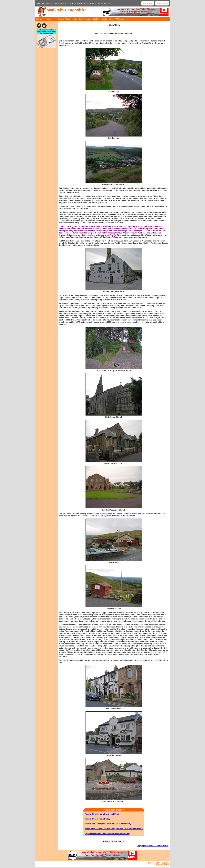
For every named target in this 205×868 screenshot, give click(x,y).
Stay (75, 19)
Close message (148, 3)
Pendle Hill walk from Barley (97, 819)
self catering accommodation (119, 33)
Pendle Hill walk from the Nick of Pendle (103, 814)
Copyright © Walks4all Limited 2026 (153, 846)
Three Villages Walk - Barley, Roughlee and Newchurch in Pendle (114, 829)
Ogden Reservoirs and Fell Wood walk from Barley (107, 834)
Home (39, 19)
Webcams (121, 19)
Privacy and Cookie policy (159, 863)
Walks (50, 19)
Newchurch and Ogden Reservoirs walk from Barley (108, 824)
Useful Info (106, 19)
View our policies (162, 3)
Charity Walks (64, 19)
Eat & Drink (85, 19)
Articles (96, 19)
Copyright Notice (162, 865)
